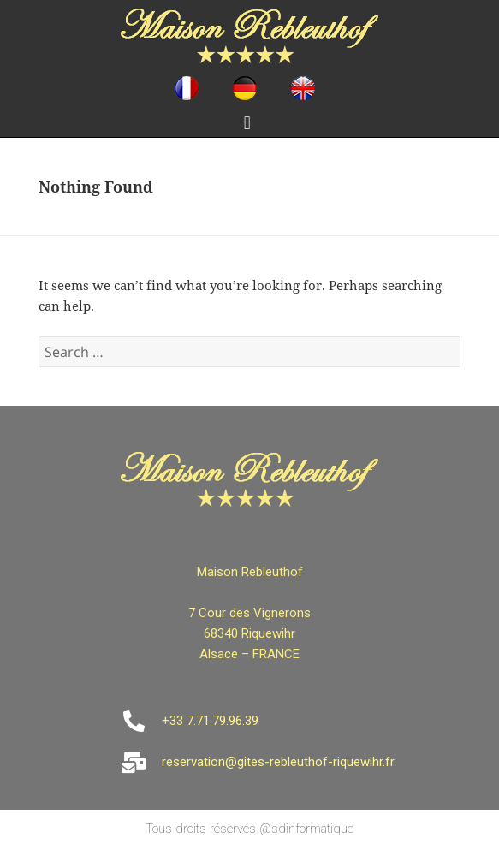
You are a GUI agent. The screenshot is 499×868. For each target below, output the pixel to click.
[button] (247, 123)
